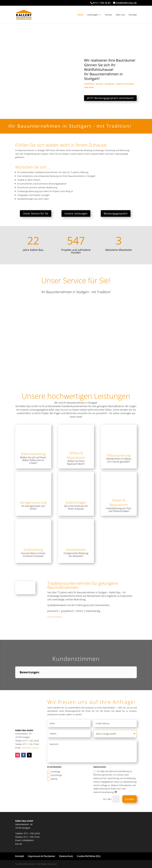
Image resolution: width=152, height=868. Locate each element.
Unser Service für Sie (36, 213)
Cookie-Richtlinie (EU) (89, 856)
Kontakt (133, 15)
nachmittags (55, 775)
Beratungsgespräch (116, 213)
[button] (15, 681)
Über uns (120, 15)
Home (80, 15)
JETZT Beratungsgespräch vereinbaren (113, 98)
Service (109, 15)
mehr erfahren (55, 617)
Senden (130, 799)
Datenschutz (66, 856)
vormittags (54, 772)
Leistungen (93, 15)
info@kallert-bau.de (30, 748)
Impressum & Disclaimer (42, 856)
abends (52, 779)
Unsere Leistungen (76, 213)
